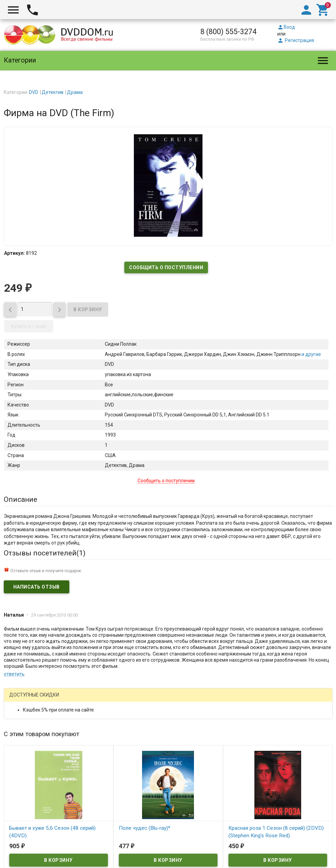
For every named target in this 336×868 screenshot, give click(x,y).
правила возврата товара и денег (198, 837)
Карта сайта (216, 850)
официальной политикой (259, 824)
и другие (311, 354)
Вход (286, 27)
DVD (34, 92)
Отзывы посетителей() (45, 553)
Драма (75, 92)
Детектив (53, 92)
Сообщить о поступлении (166, 267)
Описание (20, 499)
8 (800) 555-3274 (228, 32)
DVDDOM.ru (22, 807)
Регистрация (296, 40)
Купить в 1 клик (29, 326)
